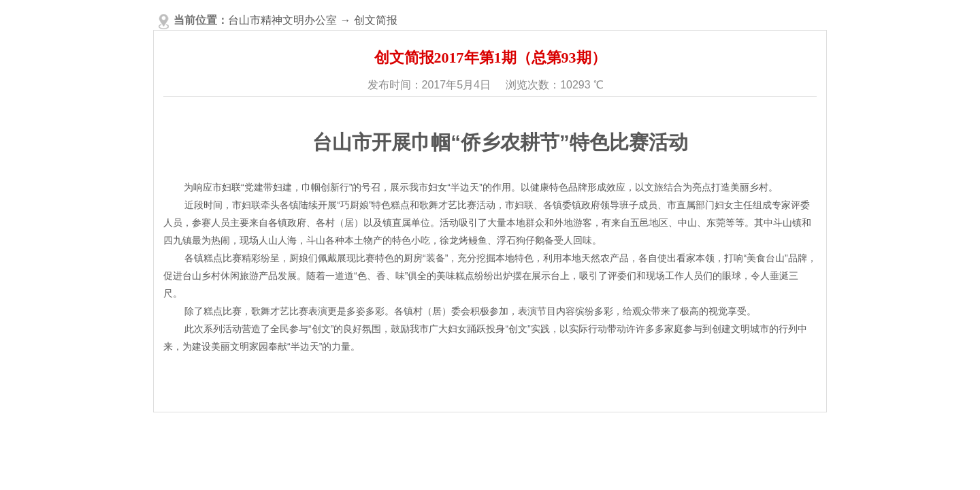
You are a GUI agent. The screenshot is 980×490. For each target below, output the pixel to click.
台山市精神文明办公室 (282, 20)
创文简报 (376, 20)
